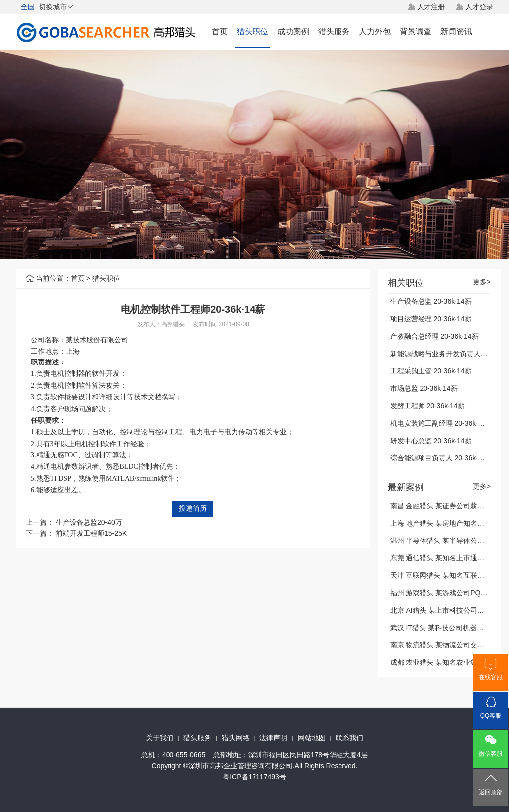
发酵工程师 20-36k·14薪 (427, 406)
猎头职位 (253, 32)
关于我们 (160, 738)
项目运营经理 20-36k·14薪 (431, 319)
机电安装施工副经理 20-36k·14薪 (441, 423)
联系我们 (349, 738)
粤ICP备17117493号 (254, 777)
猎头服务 (334, 32)
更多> (482, 282)
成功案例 (293, 32)
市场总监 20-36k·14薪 (424, 388)
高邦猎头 (173, 324)
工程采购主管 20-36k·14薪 (431, 371)
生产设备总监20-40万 (89, 522)
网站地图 (312, 738)
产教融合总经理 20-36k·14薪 (434, 336)
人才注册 (431, 7)
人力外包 (375, 32)
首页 (220, 32)
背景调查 (416, 32)
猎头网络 (236, 738)
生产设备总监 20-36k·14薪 (431, 301)
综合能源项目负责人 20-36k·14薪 (441, 458)
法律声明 (273, 738)
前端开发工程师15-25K (91, 533)
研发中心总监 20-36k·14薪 (431, 441)
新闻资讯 (456, 32)
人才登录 (479, 7)
